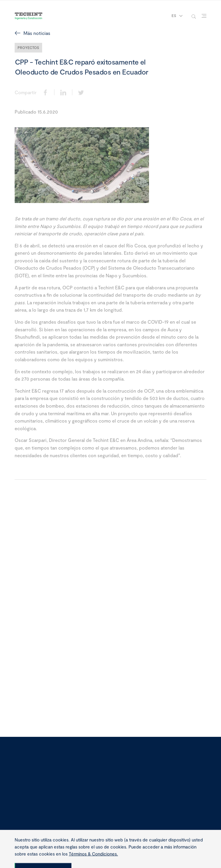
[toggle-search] (194, 16)
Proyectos (28, 48)
